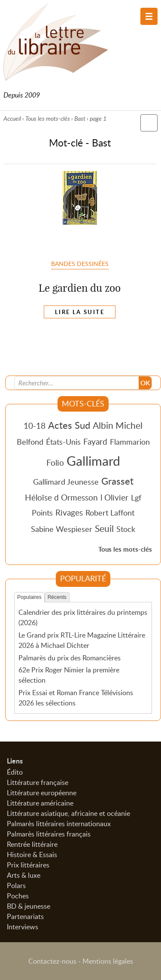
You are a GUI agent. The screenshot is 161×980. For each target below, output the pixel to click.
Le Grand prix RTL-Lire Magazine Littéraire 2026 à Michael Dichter (82, 640)
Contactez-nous (52, 961)
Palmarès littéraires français (49, 834)
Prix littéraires (28, 865)
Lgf (136, 498)
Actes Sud (69, 425)
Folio (55, 463)
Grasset (117, 481)
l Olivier (114, 497)
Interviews (23, 927)
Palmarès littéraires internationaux (59, 824)
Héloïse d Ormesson (61, 497)
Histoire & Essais (32, 855)
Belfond (30, 442)
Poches (18, 896)
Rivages (69, 512)
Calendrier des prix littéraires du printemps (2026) (83, 617)
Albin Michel (118, 425)
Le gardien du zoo (80, 288)
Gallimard (93, 461)
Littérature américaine (40, 803)
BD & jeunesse (29, 906)
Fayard (95, 441)
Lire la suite (80, 312)
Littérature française (38, 782)
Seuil (104, 528)
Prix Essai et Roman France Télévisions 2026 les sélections (76, 698)
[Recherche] (77, 383)
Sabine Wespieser (62, 529)
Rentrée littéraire (32, 844)
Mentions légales (108, 961)
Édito (15, 772)
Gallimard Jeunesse (66, 482)
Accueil (12, 118)
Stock (126, 529)
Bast (80, 118)
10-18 (35, 426)
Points (42, 513)
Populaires (29, 597)
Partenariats (25, 916)
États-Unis (63, 442)
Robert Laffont (110, 513)
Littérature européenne (42, 793)
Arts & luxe (24, 875)
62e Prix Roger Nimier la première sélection (69, 675)
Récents (57, 597)
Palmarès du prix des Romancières (70, 658)
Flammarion (130, 442)
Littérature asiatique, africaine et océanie (68, 813)
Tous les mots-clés (48, 118)
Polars (16, 885)
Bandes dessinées (80, 263)
